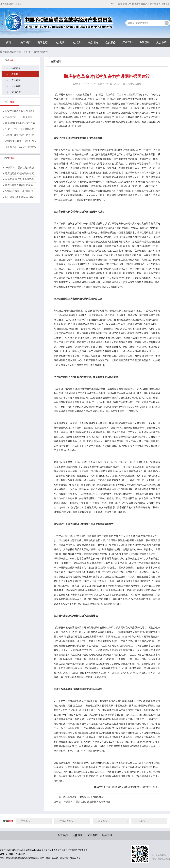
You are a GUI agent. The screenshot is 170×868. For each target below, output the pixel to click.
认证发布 (16, 86)
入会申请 (161, 42)
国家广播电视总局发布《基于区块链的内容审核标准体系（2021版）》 (21, 111)
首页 (8, 42)
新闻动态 (42, 42)
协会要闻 (59, 42)
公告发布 (93, 42)
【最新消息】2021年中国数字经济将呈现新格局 (21, 147)
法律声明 (77, 835)
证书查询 (93, 835)
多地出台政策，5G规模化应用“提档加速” (83, 797)
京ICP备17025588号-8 (70, 858)
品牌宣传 (16, 68)
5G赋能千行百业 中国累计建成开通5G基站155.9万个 (21, 191)
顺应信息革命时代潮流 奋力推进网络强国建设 (20, 186)
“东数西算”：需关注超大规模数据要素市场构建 (21, 168)
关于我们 (25, 42)
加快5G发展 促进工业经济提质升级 (21, 180)
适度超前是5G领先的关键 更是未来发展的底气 (21, 174)
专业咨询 (16, 80)
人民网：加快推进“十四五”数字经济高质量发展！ (21, 135)
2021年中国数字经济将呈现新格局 (21, 141)
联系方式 (107, 835)
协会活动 (76, 42)
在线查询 (144, 42)
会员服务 (110, 42)
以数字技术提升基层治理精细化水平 (21, 197)
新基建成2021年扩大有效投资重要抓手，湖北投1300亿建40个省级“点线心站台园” (21, 123)
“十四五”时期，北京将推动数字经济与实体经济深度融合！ (21, 129)
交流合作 (16, 92)
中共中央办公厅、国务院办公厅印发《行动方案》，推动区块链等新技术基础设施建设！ (21, 117)
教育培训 (44, 52)
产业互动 (127, 42)
